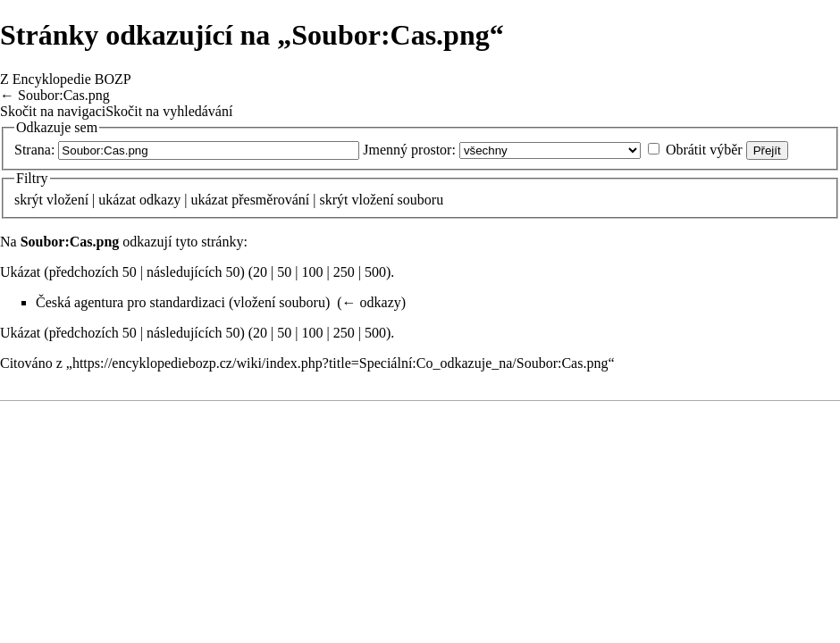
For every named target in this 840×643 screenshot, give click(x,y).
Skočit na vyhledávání (169, 111)
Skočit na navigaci (53, 111)
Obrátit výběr (704, 150)
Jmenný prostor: (409, 150)
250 (344, 272)
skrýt (29, 200)
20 (260, 272)
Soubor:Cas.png (64, 95)
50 (284, 272)
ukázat (117, 200)
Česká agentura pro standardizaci (130, 302)
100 (313, 272)
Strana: (34, 150)
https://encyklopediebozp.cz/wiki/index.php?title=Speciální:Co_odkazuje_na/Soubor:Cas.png (340, 363)
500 (375, 272)
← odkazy (372, 302)
